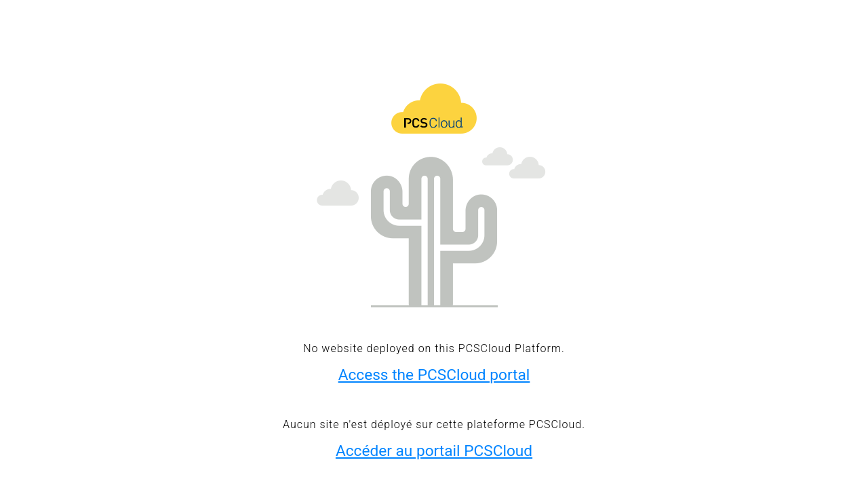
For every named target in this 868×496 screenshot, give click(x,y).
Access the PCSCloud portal (434, 375)
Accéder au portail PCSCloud (434, 451)
